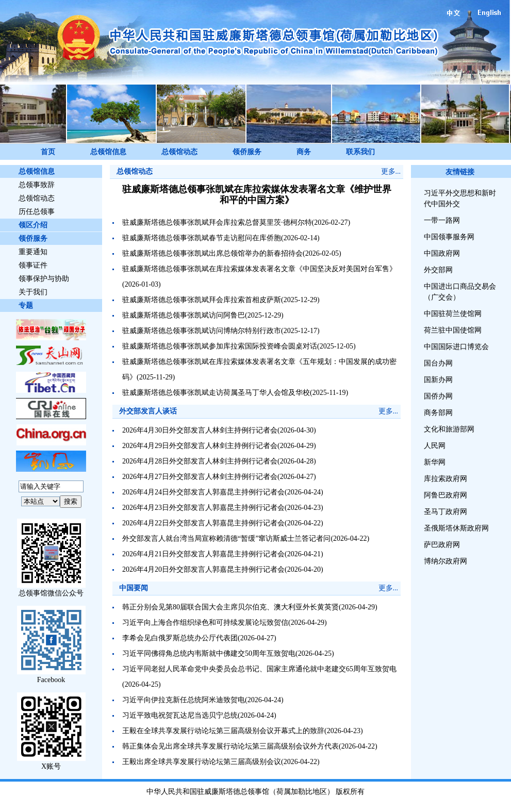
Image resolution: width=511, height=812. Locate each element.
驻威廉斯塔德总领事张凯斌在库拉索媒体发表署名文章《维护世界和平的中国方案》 (257, 195)
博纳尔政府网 (446, 561)
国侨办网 (438, 396)
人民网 (435, 446)
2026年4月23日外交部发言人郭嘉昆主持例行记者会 (203, 508)
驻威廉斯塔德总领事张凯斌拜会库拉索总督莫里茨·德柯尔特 (217, 222)
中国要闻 (134, 588)
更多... (391, 171)
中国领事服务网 (449, 237)
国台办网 (438, 363)
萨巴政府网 (442, 545)
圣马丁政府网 (446, 512)
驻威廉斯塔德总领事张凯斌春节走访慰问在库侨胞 (202, 238)
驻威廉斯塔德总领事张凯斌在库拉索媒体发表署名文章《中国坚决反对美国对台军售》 (259, 269)
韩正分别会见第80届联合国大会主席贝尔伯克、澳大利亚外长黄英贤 (230, 607)
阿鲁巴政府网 (446, 495)
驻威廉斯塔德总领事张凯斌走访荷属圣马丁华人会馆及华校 (216, 393)
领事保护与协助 (44, 279)
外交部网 (438, 270)
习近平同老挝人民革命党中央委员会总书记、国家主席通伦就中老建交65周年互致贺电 (259, 669)
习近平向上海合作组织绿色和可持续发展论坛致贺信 (205, 623)
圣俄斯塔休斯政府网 (456, 528)
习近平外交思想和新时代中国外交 (460, 198)
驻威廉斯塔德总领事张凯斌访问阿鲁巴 (184, 315)
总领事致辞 (37, 185)
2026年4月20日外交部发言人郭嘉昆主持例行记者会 (203, 569)
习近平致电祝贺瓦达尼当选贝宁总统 (180, 715)
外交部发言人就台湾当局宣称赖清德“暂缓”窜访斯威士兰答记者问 (226, 538)
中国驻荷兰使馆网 (453, 314)
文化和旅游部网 (449, 429)
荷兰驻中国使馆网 (453, 330)
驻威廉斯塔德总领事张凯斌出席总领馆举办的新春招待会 (212, 253)
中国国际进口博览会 (456, 347)
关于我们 (33, 292)
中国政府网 (442, 253)
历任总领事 (37, 212)
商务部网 (438, 413)
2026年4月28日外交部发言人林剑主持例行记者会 (200, 461)
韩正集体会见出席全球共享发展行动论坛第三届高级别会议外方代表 (230, 746)
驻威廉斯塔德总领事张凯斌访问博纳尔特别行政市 (202, 331)
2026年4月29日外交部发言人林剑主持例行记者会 (200, 446)
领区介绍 (33, 225)
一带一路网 (442, 220)
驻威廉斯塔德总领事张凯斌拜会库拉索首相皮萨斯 (202, 300)
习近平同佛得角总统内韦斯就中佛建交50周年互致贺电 (209, 653)
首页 (48, 152)
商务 (304, 152)
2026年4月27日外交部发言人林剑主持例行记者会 (200, 477)
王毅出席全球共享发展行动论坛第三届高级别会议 (202, 762)
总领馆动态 (179, 152)
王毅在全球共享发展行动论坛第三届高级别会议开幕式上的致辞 (223, 731)
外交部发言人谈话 (148, 411)
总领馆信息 (108, 152)
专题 (26, 305)
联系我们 (360, 152)
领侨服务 (247, 152)
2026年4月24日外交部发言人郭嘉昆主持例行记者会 (203, 492)
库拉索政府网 (446, 479)
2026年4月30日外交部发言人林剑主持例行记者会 (200, 430)
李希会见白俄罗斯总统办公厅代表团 (180, 638)
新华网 (435, 462)
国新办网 (438, 380)
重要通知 (33, 252)
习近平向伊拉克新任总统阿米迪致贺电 (184, 700)
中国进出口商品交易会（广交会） (460, 292)
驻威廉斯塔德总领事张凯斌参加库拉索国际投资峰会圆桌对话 (220, 346)
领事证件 (33, 265)
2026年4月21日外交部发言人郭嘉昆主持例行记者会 (203, 554)
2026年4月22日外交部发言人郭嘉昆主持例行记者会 (203, 523)
